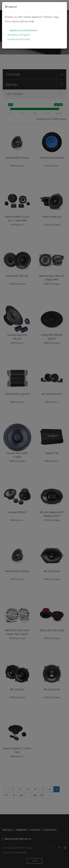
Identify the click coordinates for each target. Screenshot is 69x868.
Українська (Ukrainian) (23, 30)
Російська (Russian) (19, 39)
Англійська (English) (19, 35)
